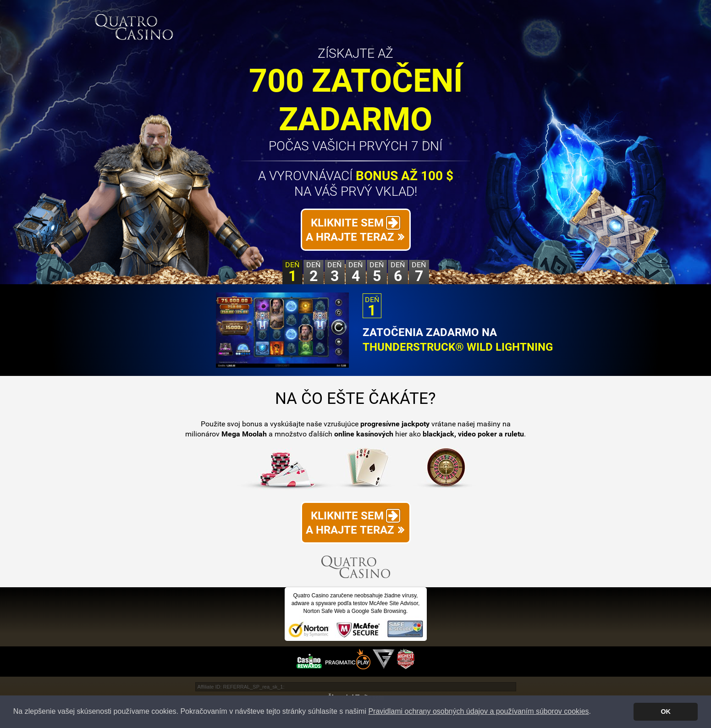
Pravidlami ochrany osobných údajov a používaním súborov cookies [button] (478, 711)
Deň (292, 272)
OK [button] (666, 711)
